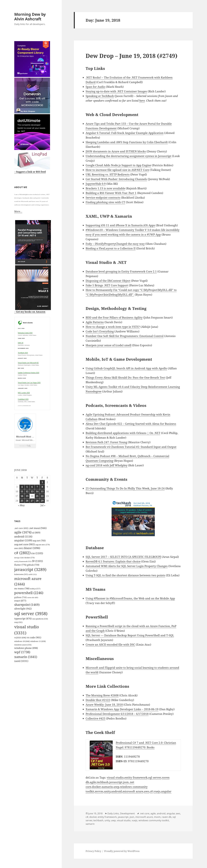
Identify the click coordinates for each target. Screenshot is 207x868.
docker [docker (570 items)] (29, 557)
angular (166, 791)
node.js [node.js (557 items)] (35, 588)
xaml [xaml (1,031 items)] (21, 661)
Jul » (43, 505)
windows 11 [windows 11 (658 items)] (38, 641)
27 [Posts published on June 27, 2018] (32, 500)
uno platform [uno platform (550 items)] (40, 619)
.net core (145, 813)
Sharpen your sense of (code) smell (108, 345)
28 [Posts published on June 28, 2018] (37, 500)
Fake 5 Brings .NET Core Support (107, 285)
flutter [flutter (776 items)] (20, 564)
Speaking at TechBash (100, 96)
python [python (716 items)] (20, 597)
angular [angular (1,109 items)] (23, 540)
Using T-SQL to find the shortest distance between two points (125, 575)
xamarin (107, 787)
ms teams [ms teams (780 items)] (22, 588)
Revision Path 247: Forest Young (106, 442)
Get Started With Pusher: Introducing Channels (116, 179)
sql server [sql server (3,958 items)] (31, 613)
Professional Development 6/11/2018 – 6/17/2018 (117, 714)
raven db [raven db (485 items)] (33, 597)
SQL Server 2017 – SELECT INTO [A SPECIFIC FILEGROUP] (123, 557)
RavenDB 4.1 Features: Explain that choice (113, 561)
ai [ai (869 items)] (36, 532)
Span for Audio (95, 87)
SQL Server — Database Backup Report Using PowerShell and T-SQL (130, 635)
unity (107, 791)
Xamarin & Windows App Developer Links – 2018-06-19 (122, 709)
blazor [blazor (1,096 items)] (32, 548)
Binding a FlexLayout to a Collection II (111, 248)
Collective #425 (95, 718)
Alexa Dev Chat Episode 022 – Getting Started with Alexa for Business (131, 424)
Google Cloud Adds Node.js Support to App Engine (118, 165)
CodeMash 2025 (23, 399)
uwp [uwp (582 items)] (18, 622)
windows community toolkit (154, 820)
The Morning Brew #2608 (102, 695)
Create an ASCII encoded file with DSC (110, 645)
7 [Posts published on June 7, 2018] (37, 487)
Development (127, 813)
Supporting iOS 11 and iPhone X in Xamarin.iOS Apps (120, 225)
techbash (103, 782)
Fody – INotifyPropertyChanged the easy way (115, 244)
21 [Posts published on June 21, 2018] (37, 496)
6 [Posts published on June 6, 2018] (32, 487)
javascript (116, 782)
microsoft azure (133, 791)
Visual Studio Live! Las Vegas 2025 (29, 383)
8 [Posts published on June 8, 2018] (42, 487)
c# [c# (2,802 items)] (22, 552)
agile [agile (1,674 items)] (23, 532)
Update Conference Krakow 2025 (29, 373)
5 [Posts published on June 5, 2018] (27, 487)
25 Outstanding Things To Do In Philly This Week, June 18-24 (125, 488)
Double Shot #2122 (98, 700)
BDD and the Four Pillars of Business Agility (114, 318)
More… (18, 211)
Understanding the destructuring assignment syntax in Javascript (128, 156)
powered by (24, 405)
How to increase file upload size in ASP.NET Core (117, 170)
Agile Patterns (95, 322)
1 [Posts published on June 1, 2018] (42, 482)
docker (96, 787)
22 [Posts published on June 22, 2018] (42, 496)
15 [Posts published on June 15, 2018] (42, 491)
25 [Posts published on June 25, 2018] (22, 500)
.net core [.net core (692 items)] (21, 528)
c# (151, 791)
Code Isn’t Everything (100, 331)
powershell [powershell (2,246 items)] (29, 593)
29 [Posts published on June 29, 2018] (42, 500)
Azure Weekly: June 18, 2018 (104, 705)
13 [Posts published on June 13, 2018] (32, 491)
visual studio (115, 778)
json (126, 782)
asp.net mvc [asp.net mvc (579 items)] (43, 544)
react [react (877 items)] (20, 600)
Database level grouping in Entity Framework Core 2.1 (121, 271)
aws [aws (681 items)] (19, 548)
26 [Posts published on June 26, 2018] (27, 500)
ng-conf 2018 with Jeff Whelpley (107, 465)
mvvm (99, 791)
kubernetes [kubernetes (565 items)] (21, 574)
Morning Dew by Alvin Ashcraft (30, 17)
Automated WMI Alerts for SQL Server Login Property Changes (127, 566)
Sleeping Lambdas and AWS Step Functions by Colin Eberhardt (127, 142)
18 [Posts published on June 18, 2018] (22, 496)
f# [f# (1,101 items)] (37, 561)
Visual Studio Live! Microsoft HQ (28, 363)
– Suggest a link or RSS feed (30, 172)
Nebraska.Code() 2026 (25, 333)
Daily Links (113, 813)
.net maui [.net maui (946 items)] (38, 528)
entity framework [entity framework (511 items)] (23, 561)
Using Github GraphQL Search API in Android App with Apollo (126, 368)
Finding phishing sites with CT (105, 202)
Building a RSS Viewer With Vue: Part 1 (111, 193)
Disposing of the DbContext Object (108, 281)
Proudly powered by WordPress (122, 851)
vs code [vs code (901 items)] (34, 637)
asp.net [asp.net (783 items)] (39, 540)
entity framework (136, 778)
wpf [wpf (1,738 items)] (22, 652)
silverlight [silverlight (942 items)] (23, 608)
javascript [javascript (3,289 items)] (30, 569)
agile (93, 782)
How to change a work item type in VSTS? (113, 327)
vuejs (157, 791)
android (117, 791)
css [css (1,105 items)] (37, 553)
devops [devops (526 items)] (19, 557)
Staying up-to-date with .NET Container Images (116, 91)
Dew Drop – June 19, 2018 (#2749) (132, 56)
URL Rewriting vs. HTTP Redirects (108, 174)
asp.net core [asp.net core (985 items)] (25, 544)
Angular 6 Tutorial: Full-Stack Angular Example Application (125, 133)
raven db (167, 817)
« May (21, 505)
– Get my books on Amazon (30, 311)
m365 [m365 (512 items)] (33, 574)
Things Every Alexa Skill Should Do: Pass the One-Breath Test (125, 378)
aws (147, 791)
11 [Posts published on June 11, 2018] (22, 491)
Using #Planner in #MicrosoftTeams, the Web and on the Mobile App (130, 598)
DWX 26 (21, 343)
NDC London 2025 (24, 393)
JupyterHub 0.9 (96, 184)
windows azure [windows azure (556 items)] (23, 644)
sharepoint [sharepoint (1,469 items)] (27, 604)
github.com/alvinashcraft (16, 866)
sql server (155, 778)
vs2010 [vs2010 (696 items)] (20, 637)
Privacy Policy (93, 851)
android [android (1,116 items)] (23, 536)
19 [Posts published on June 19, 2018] (27, 496)
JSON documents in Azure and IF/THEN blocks (116, 151)
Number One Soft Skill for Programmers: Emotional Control (125, 336)
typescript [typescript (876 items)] (23, 618)
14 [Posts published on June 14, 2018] (37, 491)
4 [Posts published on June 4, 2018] (22, 487)
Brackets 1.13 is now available (105, 188)
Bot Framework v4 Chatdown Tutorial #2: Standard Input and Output (131, 447)
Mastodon (7, 861)
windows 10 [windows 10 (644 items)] (22, 641)
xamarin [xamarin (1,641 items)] (26, 656)
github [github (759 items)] (33, 564)
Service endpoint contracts (103, 198)
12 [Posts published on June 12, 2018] (27, 491)
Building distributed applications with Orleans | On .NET (123, 433)
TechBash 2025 (23, 353)
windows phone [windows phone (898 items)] (26, 648)
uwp (116, 787)
